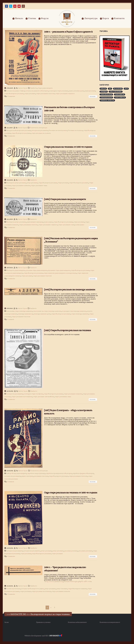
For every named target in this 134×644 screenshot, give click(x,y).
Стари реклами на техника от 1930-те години (68, 147)
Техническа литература (39, 128)
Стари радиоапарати (45, 88)
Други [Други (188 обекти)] (126, 89)
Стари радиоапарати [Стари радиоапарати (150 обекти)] (106, 97)
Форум (43, 18)
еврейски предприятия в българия (59, 473)
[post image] (23, 58)
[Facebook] (6, 6)
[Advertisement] (115, 136)
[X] (11, 6)
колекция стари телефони (33, 394)
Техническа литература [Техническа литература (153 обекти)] (107, 100)
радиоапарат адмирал (35, 222)
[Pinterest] (15, 6)
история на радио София (16, 91)
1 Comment (10, 319)
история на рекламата (40, 130)
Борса (104, 18)
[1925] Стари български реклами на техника (67, 330)
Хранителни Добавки (70, 636)
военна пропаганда (14, 589)
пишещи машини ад (26, 314)
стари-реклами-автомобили (44, 397)
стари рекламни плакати (21, 185)
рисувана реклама (71, 551)
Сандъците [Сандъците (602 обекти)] (104, 92)
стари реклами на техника (41, 133)
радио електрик (27, 476)
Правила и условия (43, 622)
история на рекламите (32, 551)
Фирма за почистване (86, 636)
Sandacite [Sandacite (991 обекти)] (103, 89)
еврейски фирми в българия (83, 473)
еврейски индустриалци (36, 473)
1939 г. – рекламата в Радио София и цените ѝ (68, 32)
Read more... (93, 97)
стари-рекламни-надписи (65, 94)
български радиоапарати (16, 270)
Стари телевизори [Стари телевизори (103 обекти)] (120, 97)
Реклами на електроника (58, 130)
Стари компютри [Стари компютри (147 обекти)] (120, 94)
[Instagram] (23, 6)
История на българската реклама (19, 130)
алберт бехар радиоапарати (17, 473)
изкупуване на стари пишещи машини (47, 311)
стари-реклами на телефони (22, 397)
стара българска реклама (48, 183)
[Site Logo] (67, 19)
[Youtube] (19, 6)
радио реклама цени (76, 91)
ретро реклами (32, 183)
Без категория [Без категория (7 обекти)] (118, 89)
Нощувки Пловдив (102, 636)
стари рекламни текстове (45, 94)
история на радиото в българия (37, 91)
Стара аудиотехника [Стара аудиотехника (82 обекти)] (116, 92)
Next (55, 608)
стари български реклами (14, 94)
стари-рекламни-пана (39, 185)
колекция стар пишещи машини (74, 311)
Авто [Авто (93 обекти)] (110, 89)
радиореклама (90, 91)
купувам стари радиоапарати (36, 270)
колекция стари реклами (59, 91)
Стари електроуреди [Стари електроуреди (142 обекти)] (106, 94)
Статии (31, 18)
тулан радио (80, 225)
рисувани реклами (85, 551)
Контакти (118, 18)
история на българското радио (33, 589)
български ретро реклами (16, 183)
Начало (18, 18)
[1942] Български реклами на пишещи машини (70, 289)
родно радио (48, 222)
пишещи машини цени (42, 314)
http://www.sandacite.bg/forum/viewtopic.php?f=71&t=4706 (68, 581)
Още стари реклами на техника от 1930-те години (71, 493)
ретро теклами (62, 589)
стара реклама (63, 183)
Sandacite (34, 88)
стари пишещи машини (80, 314)
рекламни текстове (41, 476)
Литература (89, 18)
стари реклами (30, 94)
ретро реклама (46, 551)
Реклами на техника (75, 130)
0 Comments (11, 96)
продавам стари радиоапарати (59, 270)
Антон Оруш (23, 88)
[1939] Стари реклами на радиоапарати (65, 199)
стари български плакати (77, 589)
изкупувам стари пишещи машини (19, 311)
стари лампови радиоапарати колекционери (60, 273)
